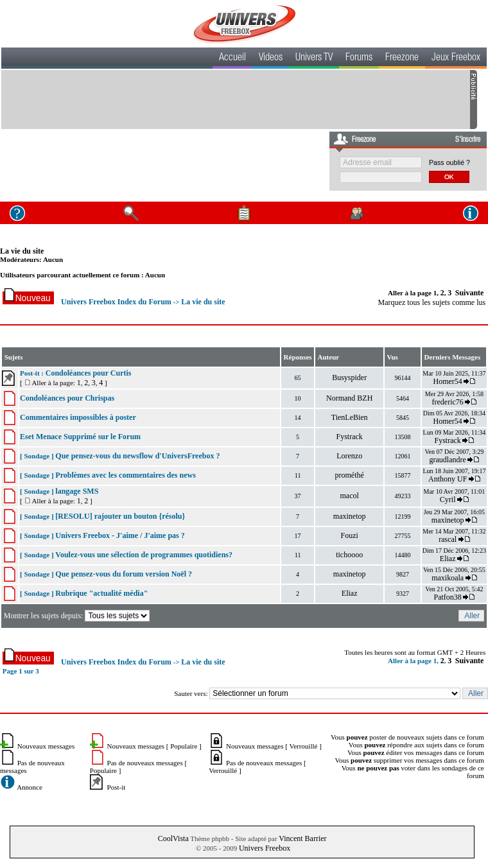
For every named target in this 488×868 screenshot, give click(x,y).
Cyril (448, 499)
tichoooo (349, 555)
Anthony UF (448, 479)
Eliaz (448, 559)
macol (350, 496)
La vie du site (22, 251)
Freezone (402, 58)
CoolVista (173, 838)
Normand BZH (349, 398)
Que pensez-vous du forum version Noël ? (124, 574)
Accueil (232, 58)
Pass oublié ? (449, 162)
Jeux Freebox (456, 58)
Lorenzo (349, 456)
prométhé (350, 475)
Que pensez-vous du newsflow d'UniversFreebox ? (137, 456)
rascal (448, 539)
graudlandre (448, 460)
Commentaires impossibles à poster (78, 417)
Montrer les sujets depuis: (78, 616)
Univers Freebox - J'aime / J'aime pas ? (120, 535)
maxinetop (350, 516)
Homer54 (447, 381)
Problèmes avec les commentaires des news (126, 475)
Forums (359, 58)
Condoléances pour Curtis (89, 373)
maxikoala (448, 578)
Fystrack (350, 437)
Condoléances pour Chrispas (67, 398)
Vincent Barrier (302, 838)
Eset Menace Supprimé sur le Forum (80, 437)
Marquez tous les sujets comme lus (432, 302)
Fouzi (350, 535)
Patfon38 (447, 597)
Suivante (470, 293)
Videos (271, 58)
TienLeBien (350, 417)
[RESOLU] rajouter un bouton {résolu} (120, 516)
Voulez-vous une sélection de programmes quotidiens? (144, 555)
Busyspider (349, 378)
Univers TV (314, 58)
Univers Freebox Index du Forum (116, 302)
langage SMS (77, 491)
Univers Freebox (265, 848)
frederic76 (448, 402)
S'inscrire (468, 140)
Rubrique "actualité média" (101, 593)
